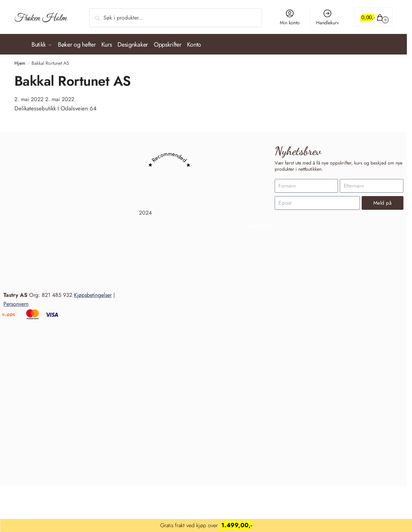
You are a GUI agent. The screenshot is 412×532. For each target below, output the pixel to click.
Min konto (290, 17)
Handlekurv (327, 17)
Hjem (20, 60)
